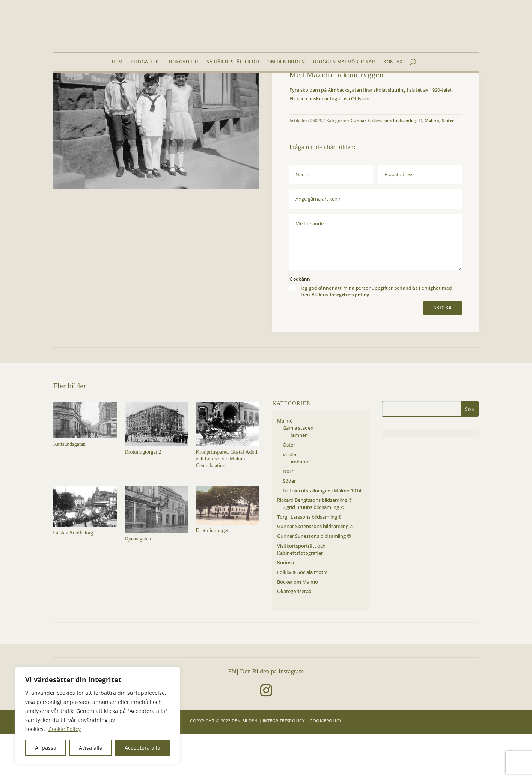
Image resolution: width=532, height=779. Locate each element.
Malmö (101, 91)
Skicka (443, 353)
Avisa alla (91, 748)
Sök (469, 454)
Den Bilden (245, 766)
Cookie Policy (65, 729)
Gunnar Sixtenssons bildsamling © (387, 166)
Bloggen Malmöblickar (344, 62)
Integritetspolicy (349, 340)
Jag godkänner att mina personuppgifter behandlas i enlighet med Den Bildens (376, 337)
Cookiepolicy (326, 766)
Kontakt (394, 62)
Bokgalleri (184, 62)
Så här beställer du (233, 62)
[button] (248, 110)
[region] (98, 716)
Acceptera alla (142, 748)
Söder (119, 91)
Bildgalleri (146, 62)
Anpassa (46, 748)
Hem (117, 62)
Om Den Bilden (286, 62)
